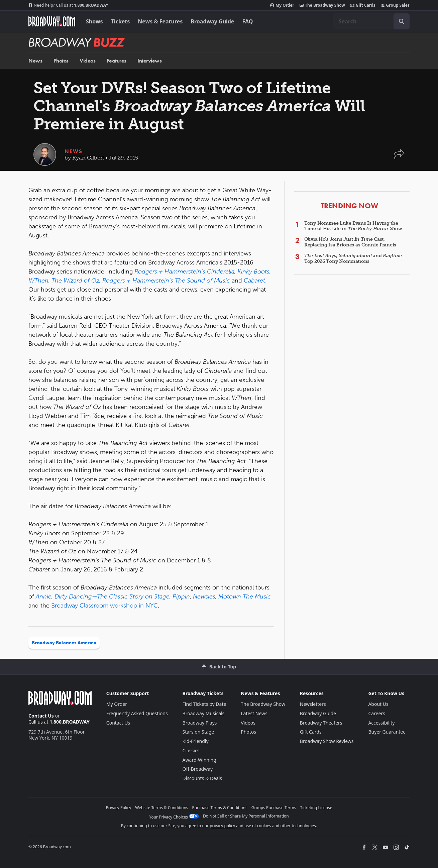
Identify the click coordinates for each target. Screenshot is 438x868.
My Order (282, 5)
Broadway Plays (200, 723)
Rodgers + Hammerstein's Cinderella (184, 272)
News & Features (160, 21)
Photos (61, 61)
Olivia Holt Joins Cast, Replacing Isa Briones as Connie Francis (350, 242)
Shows (94, 21)
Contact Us (41, 716)
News (35, 61)
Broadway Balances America (64, 643)
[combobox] (371, 21)
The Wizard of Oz (75, 281)
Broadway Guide (212, 21)
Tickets (121, 21)
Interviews (149, 61)
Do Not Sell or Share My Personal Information (246, 816)
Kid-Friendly (196, 741)
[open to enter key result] (402, 21)
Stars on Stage (198, 732)
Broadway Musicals (204, 713)
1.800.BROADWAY (68, 5)
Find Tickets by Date (204, 704)
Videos (87, 61)
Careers (376, 713)
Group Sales (395, 5)
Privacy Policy (119, 808)
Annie (44, 596)
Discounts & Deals (202, 778)
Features (117, 61)
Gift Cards (363, 5)
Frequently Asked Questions (137, 713)
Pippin (181, 596)
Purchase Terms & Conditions (220, 808)
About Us (378, 704)
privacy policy (222, 826)
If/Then (38, 281)
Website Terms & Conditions (161, 808)
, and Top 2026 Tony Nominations (353, 258)
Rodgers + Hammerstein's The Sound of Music (166, 281)
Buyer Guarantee (387, 732)
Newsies (204, 596)
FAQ (248, 21)
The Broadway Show (322, 5)
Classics (191, 750)
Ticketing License (316, 808)
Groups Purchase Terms (274, 808)
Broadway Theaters (321, 723)
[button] (399, 158)
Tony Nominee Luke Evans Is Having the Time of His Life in (353, 226)
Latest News (254, 713)
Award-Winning (199, 760)
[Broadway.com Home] (52, 21)
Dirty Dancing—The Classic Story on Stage (112, 596)
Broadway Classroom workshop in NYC (104, 606)
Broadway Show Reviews (327, 741)
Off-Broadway (198, 769)
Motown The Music (245, 596)
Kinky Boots (253, 272)
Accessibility (381, 723)
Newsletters (313, 704)
